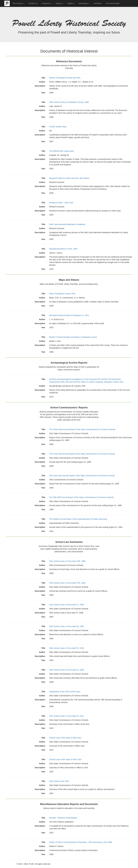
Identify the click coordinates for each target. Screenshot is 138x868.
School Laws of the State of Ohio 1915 (65, 759)
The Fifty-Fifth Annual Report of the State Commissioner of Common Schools (81, 497)
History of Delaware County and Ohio (65, 78)
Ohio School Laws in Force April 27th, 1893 (67, 583)
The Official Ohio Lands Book (61, 151)
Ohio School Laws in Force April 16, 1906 (67, 670)
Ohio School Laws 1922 (59, 781)
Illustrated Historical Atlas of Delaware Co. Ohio (69, 315)
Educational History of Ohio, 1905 (63, 249)
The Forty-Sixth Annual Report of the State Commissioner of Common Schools (82, 476)
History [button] (60, 3)
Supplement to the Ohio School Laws (65, 692)
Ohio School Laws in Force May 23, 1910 (66, 716)
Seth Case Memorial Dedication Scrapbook (67, 224)
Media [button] (71, 3)
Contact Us (33, 3)
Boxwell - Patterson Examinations (63, 818)
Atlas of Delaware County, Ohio (62, 294)
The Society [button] (18, 3)
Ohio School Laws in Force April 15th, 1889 (67, 561)
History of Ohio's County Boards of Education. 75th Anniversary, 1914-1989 (81, 842)
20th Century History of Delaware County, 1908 (69, 102)
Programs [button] (47, 3)
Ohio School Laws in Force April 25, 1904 (67, 648)
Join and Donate (113, 3)
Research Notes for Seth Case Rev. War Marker (69, 178)
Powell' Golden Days (58, 127)
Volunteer (98, 3)
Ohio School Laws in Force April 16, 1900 (67, 626)
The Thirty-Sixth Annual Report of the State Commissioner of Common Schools (82, 429)
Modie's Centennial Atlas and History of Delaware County (73, 337)
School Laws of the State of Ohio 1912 (65, 738)
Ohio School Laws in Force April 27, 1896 (67, 605)
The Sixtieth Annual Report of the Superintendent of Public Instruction (78, 519)
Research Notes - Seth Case (61, 203)
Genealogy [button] (84, 3)
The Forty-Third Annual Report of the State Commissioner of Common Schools (82, 454)
